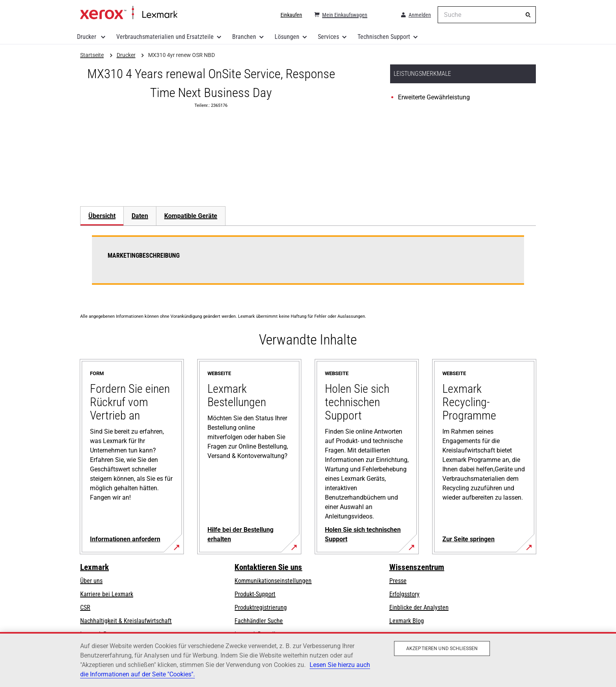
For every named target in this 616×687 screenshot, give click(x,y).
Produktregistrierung (261, 607)
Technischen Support (384, 37)
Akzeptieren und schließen (442, 649)
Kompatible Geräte (191, 216)
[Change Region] (383, 15)
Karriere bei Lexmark (107, 594)
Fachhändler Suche (259, 621)
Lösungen (287, 37)
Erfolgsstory (404, 594)
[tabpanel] (308, 265)
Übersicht (102, 216)
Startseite (129, 13)
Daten (140, 216)
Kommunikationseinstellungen (273, 581)
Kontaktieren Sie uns (268, 567)
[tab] (102, 216)
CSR (85, 607)
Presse (398, 581)
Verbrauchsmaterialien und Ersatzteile (165, 37)
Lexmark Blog (407, 621)
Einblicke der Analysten (419, 607)
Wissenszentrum (417, 567)
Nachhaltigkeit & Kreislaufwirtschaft (126, 621)
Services (328, 37)
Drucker (87, 37)
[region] (308, 660)
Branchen (244, 37)
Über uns (91, 581)
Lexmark (94, 567)
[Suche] (528, 15)
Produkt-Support (255, 594)
